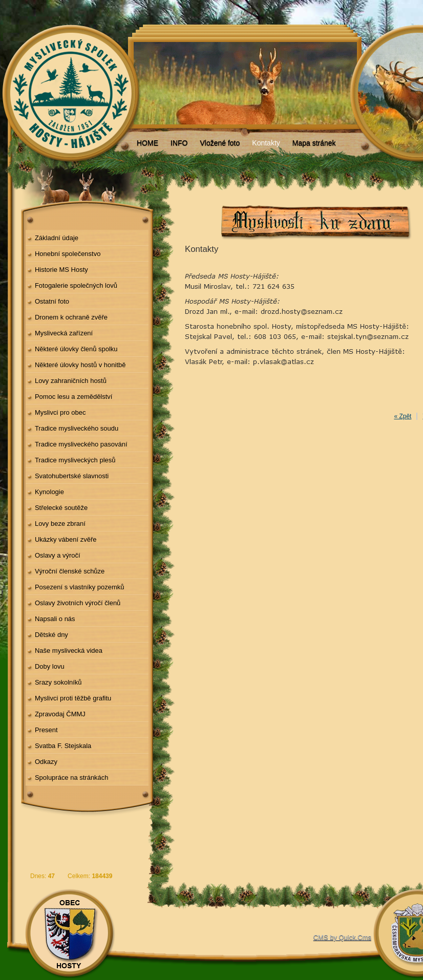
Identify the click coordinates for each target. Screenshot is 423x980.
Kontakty (266, 143)
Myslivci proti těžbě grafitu (73, 698)
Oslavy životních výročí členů (78, 603)
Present (46, 730)
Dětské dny (51, 635)
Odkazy (46, 762)
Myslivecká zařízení (64, 333)
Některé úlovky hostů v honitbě (80, 365)
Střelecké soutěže (61, 508)
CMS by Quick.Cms (342, 937)
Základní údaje (57, 238)
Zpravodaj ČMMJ (60, 714)
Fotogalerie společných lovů (76, 285)
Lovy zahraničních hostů (71, 381)
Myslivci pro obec (60, 412)
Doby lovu (50, 666)
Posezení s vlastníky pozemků (80, 587)
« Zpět (403, 416)
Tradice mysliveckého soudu (77, 428)
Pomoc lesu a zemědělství (74, 397)
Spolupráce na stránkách (72, 777)
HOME (147, 143)
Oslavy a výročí (58, 555)
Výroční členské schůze (70, 571)
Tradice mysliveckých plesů (75, 460)
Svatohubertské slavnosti (72, 476)
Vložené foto (220, 143)
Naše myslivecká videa (69, 651)
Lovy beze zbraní (60, 524)
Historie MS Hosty (61, 270)
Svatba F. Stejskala (63, 746)
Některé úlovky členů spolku (76, 349)
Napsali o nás (55, 619)
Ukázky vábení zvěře (66, 539)
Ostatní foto (52, 301)
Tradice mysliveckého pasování (81, 444)
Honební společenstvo (68, 254)
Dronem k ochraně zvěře (71, 317)
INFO (179, 143)
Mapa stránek (314, 143)
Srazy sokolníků (58, 682)
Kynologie (49, 492)
